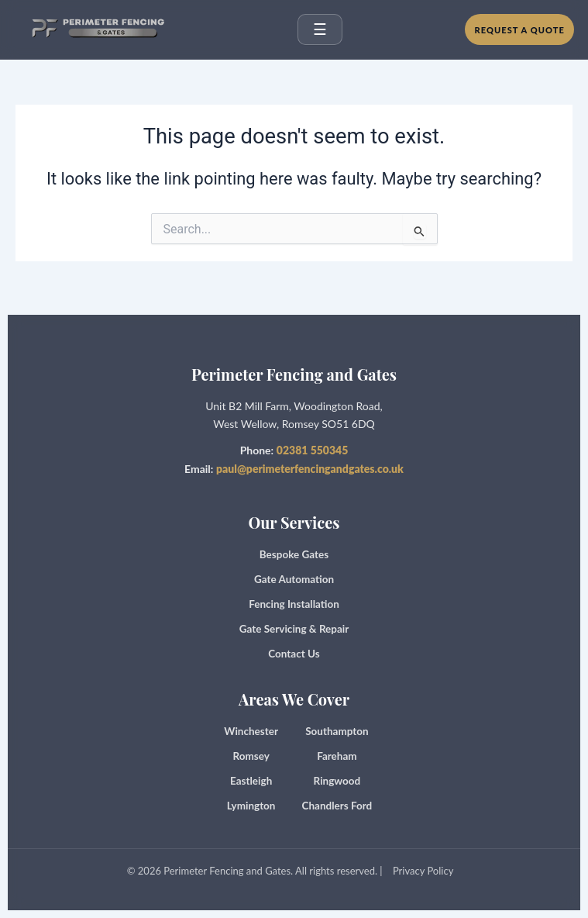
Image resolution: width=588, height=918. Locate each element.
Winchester (251, 731)
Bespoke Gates (294, 554)
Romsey (251, 756)
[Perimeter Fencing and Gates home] (94, 29)
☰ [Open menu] (320, 29)
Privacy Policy (423, 871)
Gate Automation (294, 579)
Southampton (337, 731)
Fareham (337, 756)
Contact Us (294, 654)
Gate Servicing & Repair (294, 629)
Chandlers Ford (337, 806)
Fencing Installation (294, 604)
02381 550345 (313, 450)
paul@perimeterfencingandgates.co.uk (310, 469)
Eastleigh (251, 781)
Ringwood (337, 781)
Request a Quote (519, 30)
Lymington (251, 806)
